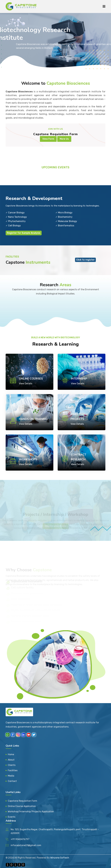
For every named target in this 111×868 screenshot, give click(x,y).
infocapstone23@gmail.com (26, 845)
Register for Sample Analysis (24, 233)
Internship (79, 379)
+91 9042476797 (20, 839)
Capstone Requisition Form (22, 801)
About (11, 760)
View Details (26, 384)
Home (11, 754)
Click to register (85, 260)
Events (12, 817)
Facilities (13, 770)
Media (11, 776)
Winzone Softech (60, 858)
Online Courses (31, 379)
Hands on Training (33, 419)
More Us (64, 139)
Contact (12, 781)
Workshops (28, 459)
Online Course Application (22, 806)
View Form (48, 139)
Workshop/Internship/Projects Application (31, 812)
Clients (12, 765)
